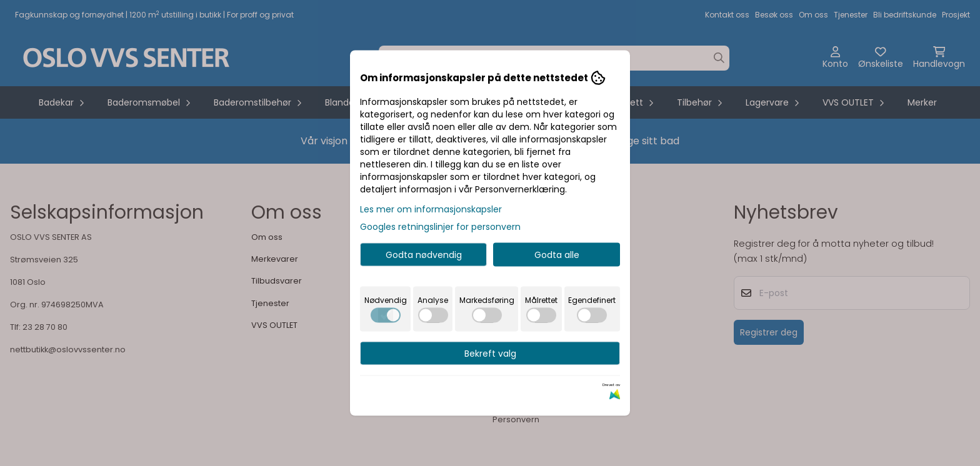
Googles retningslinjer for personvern (440, 227)
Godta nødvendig (424, 255)
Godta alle (557, 255)
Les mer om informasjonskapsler (431, 209)
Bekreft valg (490, 354)
